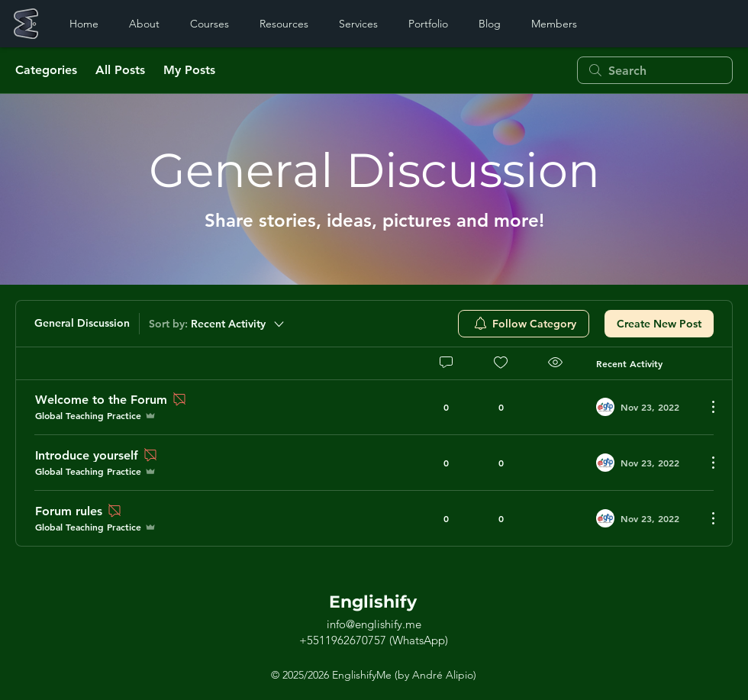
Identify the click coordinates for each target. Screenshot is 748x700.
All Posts (120, 70)
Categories (46, 70)
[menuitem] (524, 324)
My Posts (189, 70)
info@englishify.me (374, 624)
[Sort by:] (218, 324)
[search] (655, 70)
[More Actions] (705, 407)
